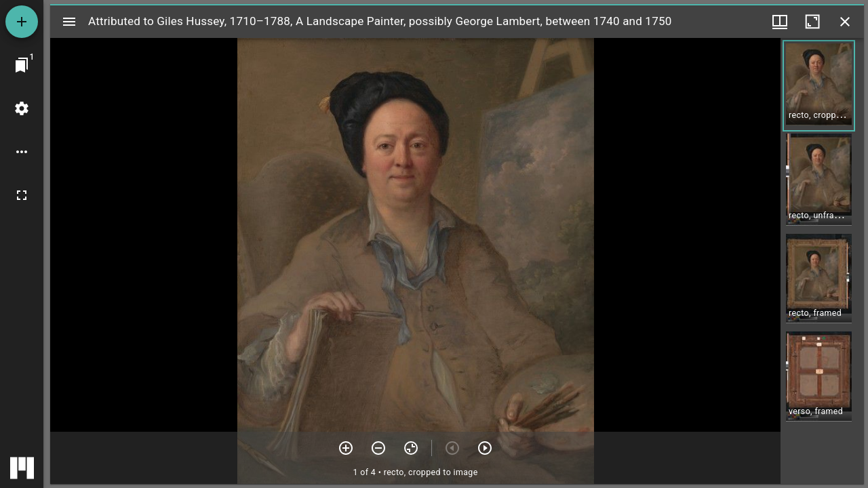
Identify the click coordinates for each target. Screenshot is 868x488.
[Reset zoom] (411, 448)
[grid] (822, 261)
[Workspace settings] (22, 108)
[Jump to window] (22, 65)
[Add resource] (22, 22)
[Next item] (485, 448)
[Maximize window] (812, 22)
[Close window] (845, 22)
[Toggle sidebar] (69, 22)
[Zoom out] (378, 448)
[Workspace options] (22, 152)
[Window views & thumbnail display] (780, 22)
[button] (819, 86)
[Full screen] (22, 195)
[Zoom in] (346, 448)
